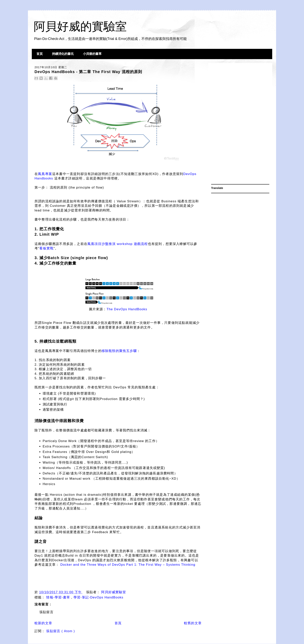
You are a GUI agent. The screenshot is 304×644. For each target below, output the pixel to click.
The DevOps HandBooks (127, 309)
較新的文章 (43, 623)
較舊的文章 (193, 623)
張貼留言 (46, 612)
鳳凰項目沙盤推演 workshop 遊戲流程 (118, 244)
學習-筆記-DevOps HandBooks (98, 597)
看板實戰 (46, 248)
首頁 (40, 54)
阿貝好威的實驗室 (80, 26)
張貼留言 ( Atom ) (60, 631)
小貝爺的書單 (92, 54)
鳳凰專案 (45, 174)
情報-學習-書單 (59, 597)
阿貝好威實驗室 (114, 592)
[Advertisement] (240, 124)
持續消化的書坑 (63, 54)
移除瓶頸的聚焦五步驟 (119, 351)
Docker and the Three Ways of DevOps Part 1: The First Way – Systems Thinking (128, 565)
